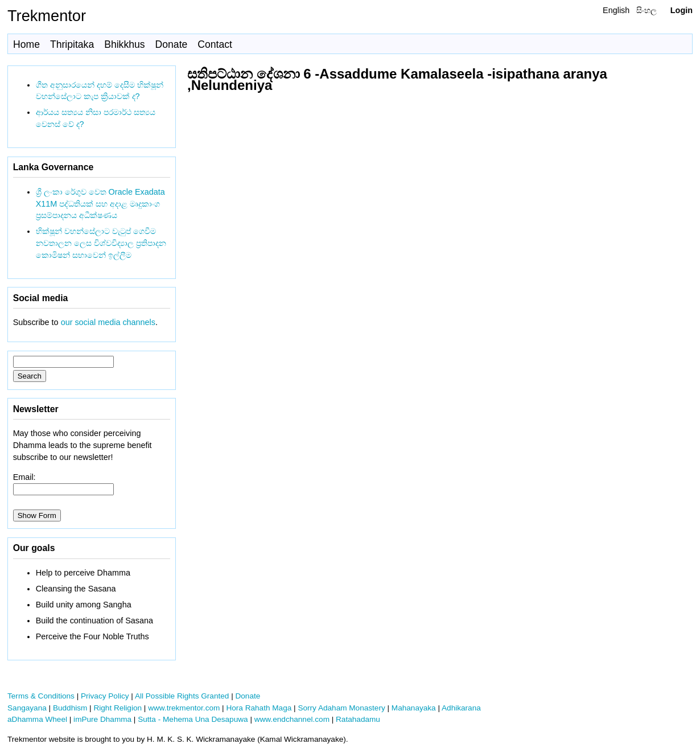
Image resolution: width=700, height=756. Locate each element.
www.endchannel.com (292, 719)
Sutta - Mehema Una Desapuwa (193, 719)
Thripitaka (72, 44)
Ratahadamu (358, 719)
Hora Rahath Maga (259, 708)
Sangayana (27, 708)
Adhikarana (461, 708)
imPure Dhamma (102, 719)
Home (26, 44)
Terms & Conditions (41, 696)
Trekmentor (47, 16)
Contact (215, 44)
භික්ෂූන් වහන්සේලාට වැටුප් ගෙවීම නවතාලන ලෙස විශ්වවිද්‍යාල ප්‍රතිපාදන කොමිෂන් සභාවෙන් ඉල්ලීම (101, 243)
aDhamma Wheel (37, 719)
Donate (172, 44)
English (616, 10)
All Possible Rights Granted (182, 696)
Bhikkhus (124, 44)
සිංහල (647, 10)
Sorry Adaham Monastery (341, 708)
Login (682, 10)
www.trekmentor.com (184, 708)
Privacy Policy (105, 696)
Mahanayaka (414, 708)
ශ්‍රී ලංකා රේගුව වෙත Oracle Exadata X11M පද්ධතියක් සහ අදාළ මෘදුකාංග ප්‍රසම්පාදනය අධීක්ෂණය (100, 204)
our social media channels (108, 322)
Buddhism (70, 708)
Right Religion (118, 708)
